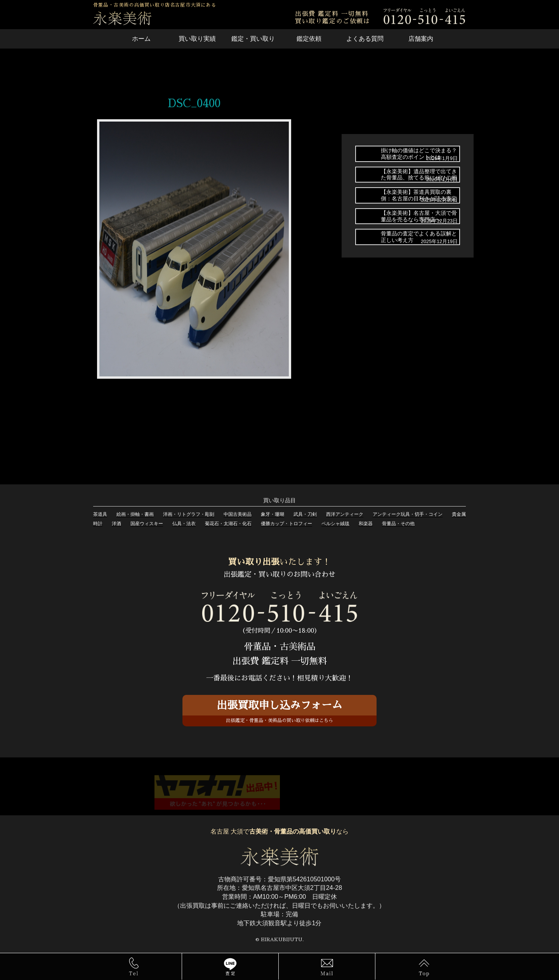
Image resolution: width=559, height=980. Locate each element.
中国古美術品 (238, 514)
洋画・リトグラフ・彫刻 (189, 514)
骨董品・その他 (398, 524)
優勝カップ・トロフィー (286, 524)
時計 (98, 524)
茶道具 (100, 514)
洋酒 (116, 524)
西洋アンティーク (345, 514)
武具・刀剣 (305, 514)
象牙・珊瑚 (273, 514)
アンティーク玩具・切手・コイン (408, 514)
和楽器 (366, 524)
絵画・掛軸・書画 (135, 514)
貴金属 (459, 514)
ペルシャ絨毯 (335, 524)
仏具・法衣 (184, 524)
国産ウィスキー (147, 524)
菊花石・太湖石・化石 (228, 524)
